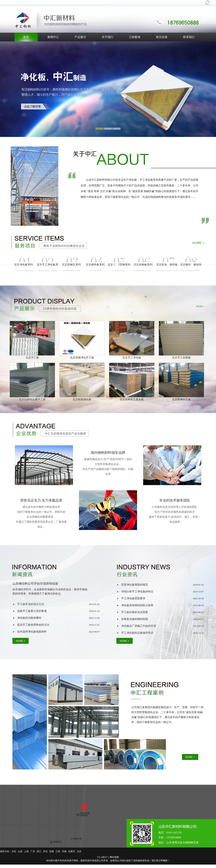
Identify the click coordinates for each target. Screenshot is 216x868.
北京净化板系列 (24, 265)
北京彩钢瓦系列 (71, 265)
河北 (45, 851)
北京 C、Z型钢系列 (119, 265)
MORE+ (200, 306)
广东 (33, 851)
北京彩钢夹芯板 (181, 399)
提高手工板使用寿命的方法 (33, 625)
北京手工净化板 (132, 358)
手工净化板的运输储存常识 (137, 633)
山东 (20, 851)
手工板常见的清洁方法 (31, 604)
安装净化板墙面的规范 (135, 585)
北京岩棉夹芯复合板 (132, 399)
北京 (79, 851)
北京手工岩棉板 (181, 358)
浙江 (39, 851)
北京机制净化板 (82, 399)
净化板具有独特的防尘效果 (137, 605)
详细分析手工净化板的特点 (137, 592)
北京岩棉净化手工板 (82, 358)
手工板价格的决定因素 (135, 612)
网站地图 (114, 857)
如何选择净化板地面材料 (32, 632)
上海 (26, 851)
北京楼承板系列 (95, 265)
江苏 (58, 851)
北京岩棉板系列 (143, 265)
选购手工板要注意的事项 (32, 611)
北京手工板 (32, 358)
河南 (64, 851)
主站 (14, 851)
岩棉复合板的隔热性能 (135, 619)
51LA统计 (102, 857)
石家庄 (72, 851)
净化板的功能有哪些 (29, 618)
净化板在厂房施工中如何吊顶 (139, 626)
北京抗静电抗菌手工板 (32, 399)
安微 (52, 851)
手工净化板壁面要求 (133, 598)
